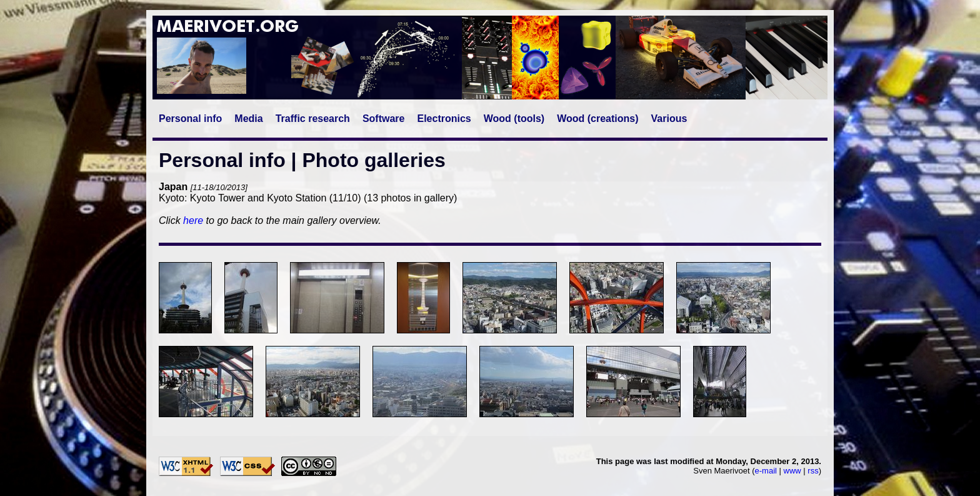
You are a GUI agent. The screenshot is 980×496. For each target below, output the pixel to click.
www (792, 471)
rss (813, 471)
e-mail (766, 471)
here (193, 220)
